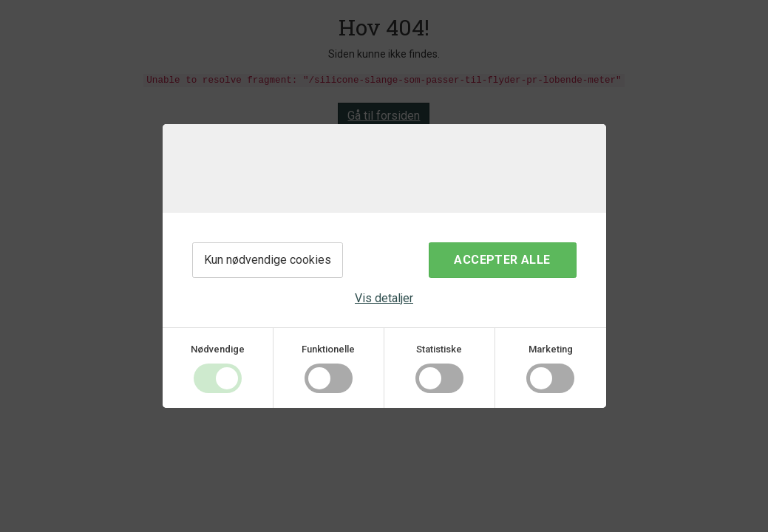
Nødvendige (218, 349)
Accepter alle (502, 260)
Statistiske (439, 349)
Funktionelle (328, 349)
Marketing (551, 349)
